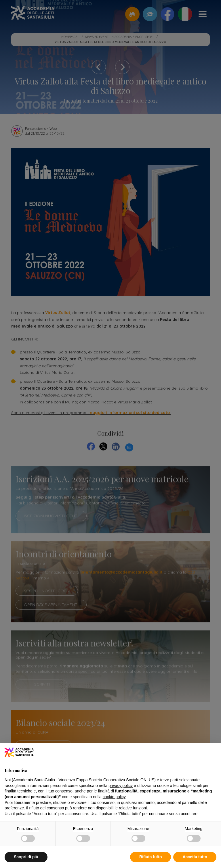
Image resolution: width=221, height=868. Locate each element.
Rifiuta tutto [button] (151, 857)
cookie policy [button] (114, 797)
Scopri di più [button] (26, 857)
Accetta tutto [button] (195, 857)
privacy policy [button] (121, 786)
